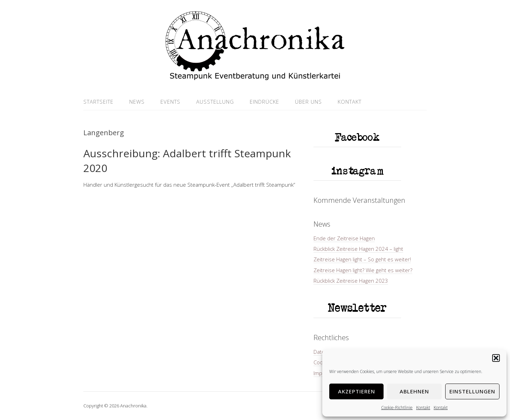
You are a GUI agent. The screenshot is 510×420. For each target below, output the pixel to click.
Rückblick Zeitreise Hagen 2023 (351, 281)
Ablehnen (414, 391)
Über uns (308, 102)
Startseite (98, 102)
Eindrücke (264, 102)
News (137, 102)
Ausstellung (215, 102)
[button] (496, 358)
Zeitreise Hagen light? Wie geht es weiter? (363, 270)
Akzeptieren (357, 391)
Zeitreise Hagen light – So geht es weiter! (362, 259)
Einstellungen (472, 391)
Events (170, 102)
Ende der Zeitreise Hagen (344, 238)
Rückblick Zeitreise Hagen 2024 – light (358, 249)
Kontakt (423, 408)
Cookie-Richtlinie (397, 408)
